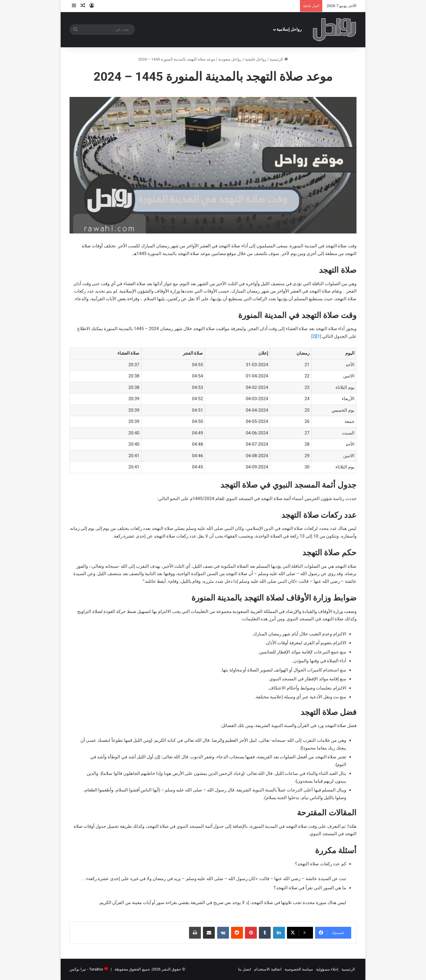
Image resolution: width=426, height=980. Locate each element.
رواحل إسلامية (289, 29)
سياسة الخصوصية (299, 969)
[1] (319, 336)
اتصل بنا (245, 969)
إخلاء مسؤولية (327, 969)
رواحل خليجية (256, 59)
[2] (314, 336)
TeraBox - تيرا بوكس (86, 969)
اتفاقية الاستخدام (268, 969)
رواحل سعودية (230, 59)
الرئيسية (279, 59)
